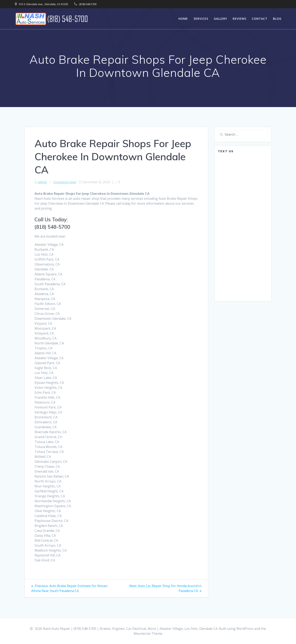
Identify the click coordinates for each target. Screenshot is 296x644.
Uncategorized (65, 182)
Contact (260, 19)
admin (42, 182)
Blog (277, 19)
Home (183, 19)
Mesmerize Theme (148, 634)
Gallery (220, 19)
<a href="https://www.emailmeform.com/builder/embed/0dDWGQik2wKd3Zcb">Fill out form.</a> (243, 227)
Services (201, 19)
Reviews (239, 19)
